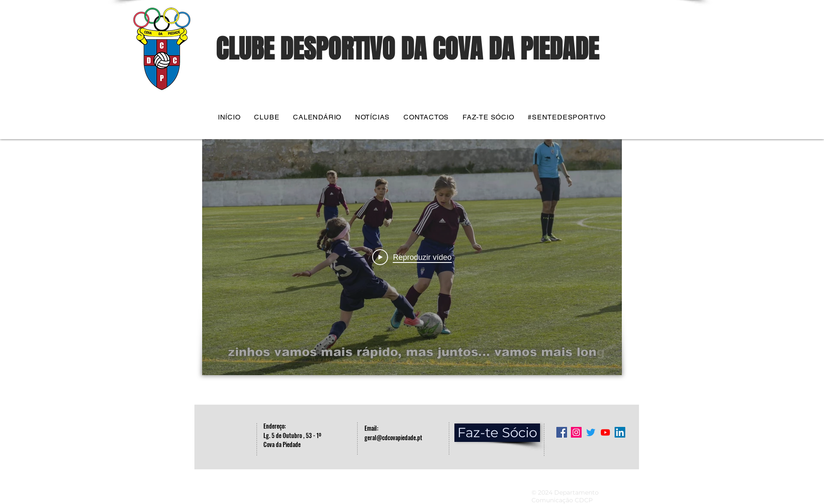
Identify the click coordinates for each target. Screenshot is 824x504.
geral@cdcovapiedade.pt (393, 437)
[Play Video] (412, 257)
